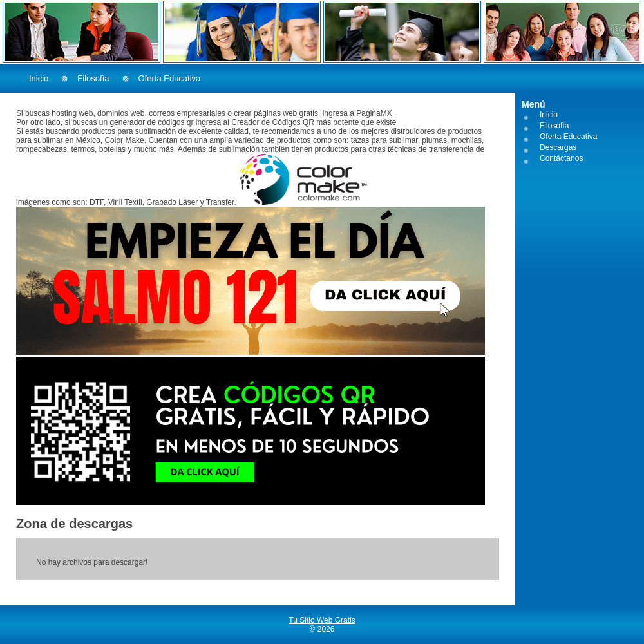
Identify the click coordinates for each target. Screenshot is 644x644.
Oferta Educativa (170, 78)
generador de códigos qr (151, 122)
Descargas (558, 147)
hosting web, (73, 113)
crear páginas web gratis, (277, 113)
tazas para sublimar (384, 140)
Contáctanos (561, 158)
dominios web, (122, 113)
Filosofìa (93, 78)
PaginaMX (374, 113)
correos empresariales (187, 113)
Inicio (39, 78)
